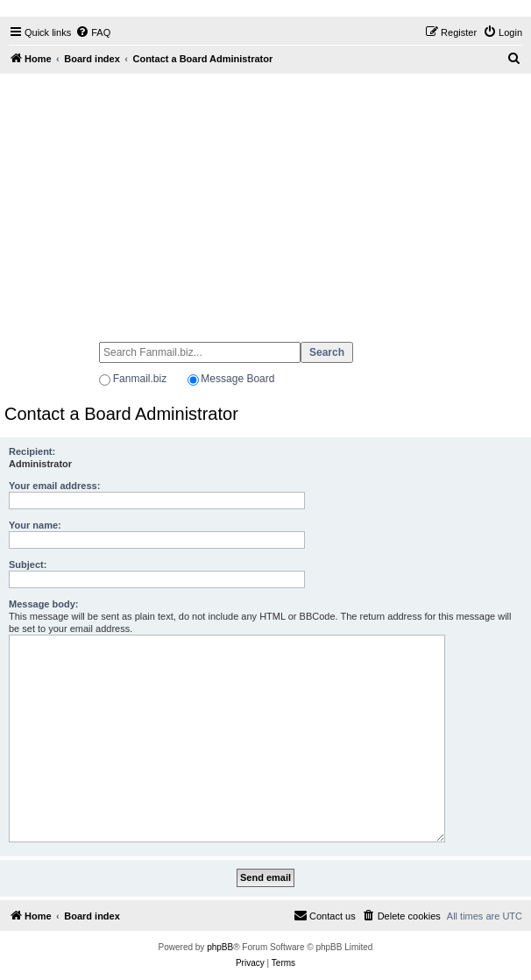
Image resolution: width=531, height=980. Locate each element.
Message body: (43, 604)
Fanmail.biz (140, 379)
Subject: (28, 565)
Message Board (237, 379)
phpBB (220, 947)
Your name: (35, 525)
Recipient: (32, 451)
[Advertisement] (265, 200)
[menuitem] (93, 32)
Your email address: (54, 486)
